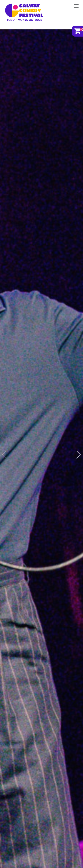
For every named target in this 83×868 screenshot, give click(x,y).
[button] (79, 455)
